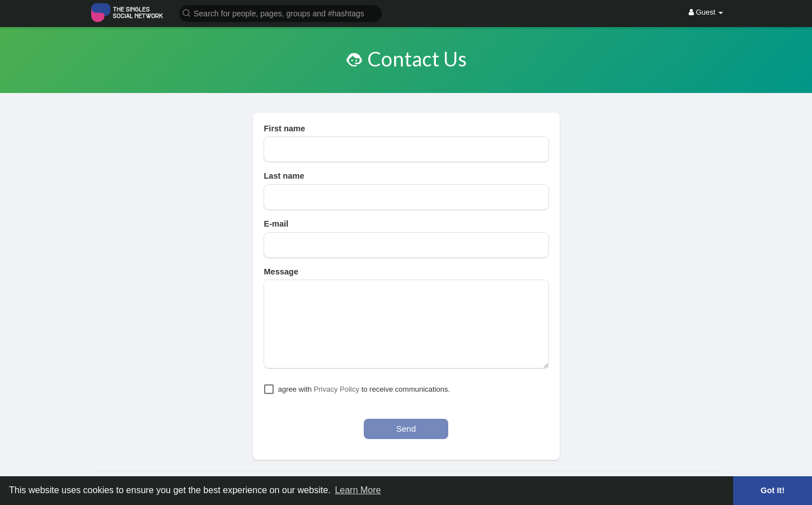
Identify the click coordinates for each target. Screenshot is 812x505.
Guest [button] (706, 12)
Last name (284, 176)
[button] (280, 13)
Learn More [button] (358, 490)
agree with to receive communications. (364, 389)
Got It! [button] (773, 490)
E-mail (276, 224)
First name (285, 129)
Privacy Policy (336, 389)
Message (281, 272)
